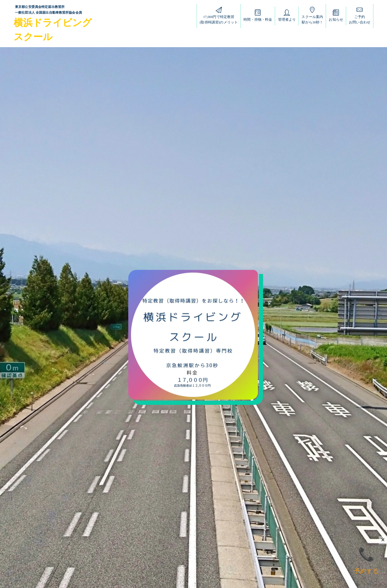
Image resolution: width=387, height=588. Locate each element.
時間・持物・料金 (258, 17)
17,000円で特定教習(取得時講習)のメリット (219, 17)
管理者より (287, 17)
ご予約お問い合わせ (360, 17)
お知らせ (336, 17)
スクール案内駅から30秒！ (312, 17)
